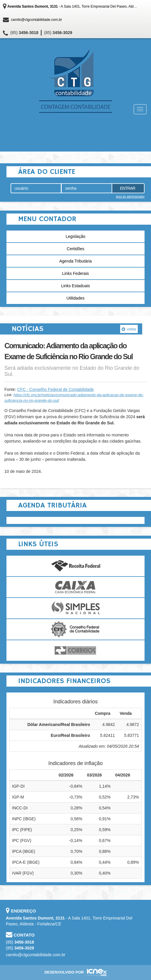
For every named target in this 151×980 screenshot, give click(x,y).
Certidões (75, 249)
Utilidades (75, 298)
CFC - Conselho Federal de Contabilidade (56, 389)
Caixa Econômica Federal (75, 587)
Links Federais (75, 273)
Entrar (127, 188)
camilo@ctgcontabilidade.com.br (36, 20)
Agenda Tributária (76, 261)
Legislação (76, 236)
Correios (75, 650)
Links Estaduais (75, 286)
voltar (129, 329)
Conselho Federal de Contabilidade (75, 629)
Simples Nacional (75, 608)
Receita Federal (75, 566)
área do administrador (130, 197)
